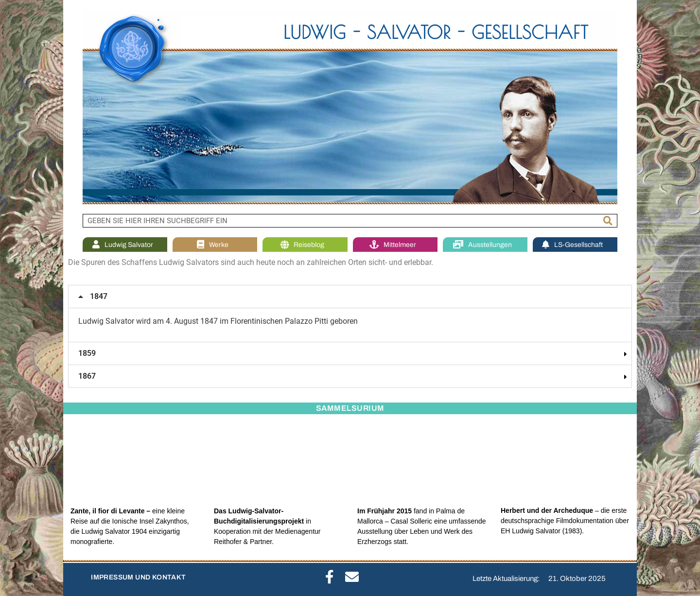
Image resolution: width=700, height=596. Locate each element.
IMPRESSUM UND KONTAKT (138, 577)
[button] (350, 297)
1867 (87, 376)
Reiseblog (305, 245)
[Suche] (608, 221)
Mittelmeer (395, 245)
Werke (215, 245)
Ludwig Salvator (125, 245)
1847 (99, 296)
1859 (87, 353)
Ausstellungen (485, 245)
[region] (350, 107)
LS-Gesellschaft (575, 245)
